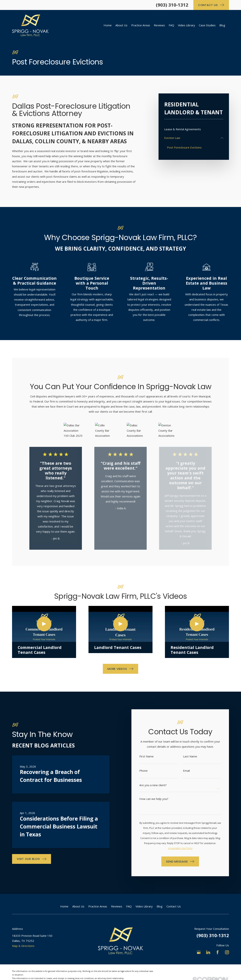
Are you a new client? (158, 785)
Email (191, 771)
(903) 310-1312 (172, 5)
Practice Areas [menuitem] (141, 25)
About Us (78, 906)
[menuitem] (194, 129)
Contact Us (174, 906)
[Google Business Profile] (199, 952)
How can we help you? (159, 799)
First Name (151, 756)
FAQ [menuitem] (171, 25)
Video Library (144, 906)
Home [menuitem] (108, 25)
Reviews (117, 906)
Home (64, 906)
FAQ (129, 906)
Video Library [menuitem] (186, 25)
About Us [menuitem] (121, 25)
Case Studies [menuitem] (207, 25)
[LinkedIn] (208, 952)
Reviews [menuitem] (159, 25)
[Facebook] (218, 952)
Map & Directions (23, 946)
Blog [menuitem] (222, 25)
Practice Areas (98, 906)
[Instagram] (227, 952)
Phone (148, 771)
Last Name (195, 756)
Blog (160, 906)
